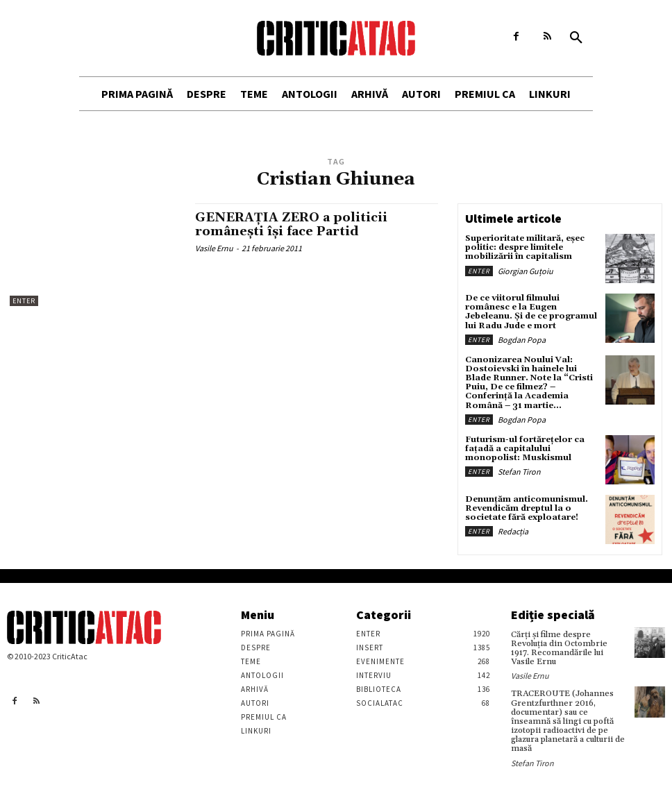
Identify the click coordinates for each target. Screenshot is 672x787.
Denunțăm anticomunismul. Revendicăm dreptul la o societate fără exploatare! (527, 508)
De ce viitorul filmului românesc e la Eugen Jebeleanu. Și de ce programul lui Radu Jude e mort (531, 312)
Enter (24, 301)
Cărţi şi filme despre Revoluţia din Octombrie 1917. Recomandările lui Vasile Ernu (559, 649)
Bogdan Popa (522, 340)
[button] (576, 38)
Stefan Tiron (519, 472)
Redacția (513, 531)
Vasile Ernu (214, 248)
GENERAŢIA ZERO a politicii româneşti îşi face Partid (291, 225)
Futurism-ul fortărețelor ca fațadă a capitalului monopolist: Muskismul (525, 449)
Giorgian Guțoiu (526, 271)
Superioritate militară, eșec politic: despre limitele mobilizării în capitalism (525, 247)
